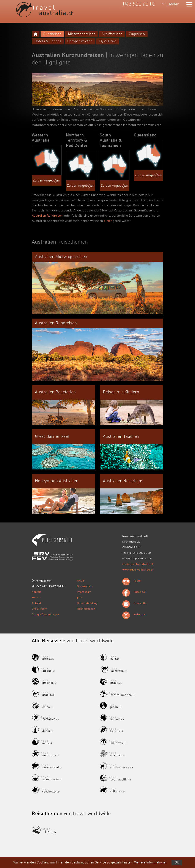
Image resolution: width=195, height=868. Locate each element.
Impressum (84, 592)
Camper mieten (80, 41)
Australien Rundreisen (47, 216)
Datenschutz (85, 586)
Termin (36, 597)
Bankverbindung (87, 603)
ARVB (81, 581)
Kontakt (37, 592)
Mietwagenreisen (82, 34)
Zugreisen (137, 34)
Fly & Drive (108, 41)
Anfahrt (36, 603)
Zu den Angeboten (46, 181)
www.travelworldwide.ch (138, 570)
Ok (177, 863)
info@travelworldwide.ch (138, 564)
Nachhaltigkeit (86, 609)
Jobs (80, 597)
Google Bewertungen (45, 614)
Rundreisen (52, 34)
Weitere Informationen (151, 863)
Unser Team (39, 609)
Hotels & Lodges (48, 41)
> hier (107, 221)
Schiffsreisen (112, 34)
